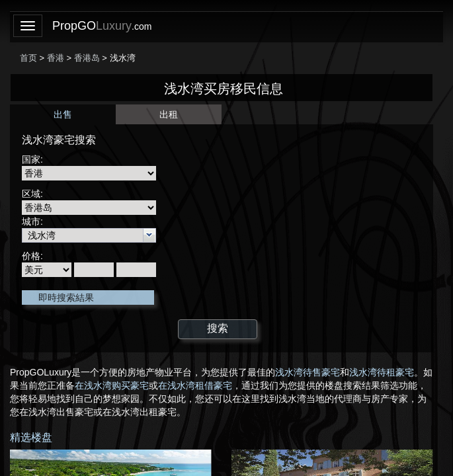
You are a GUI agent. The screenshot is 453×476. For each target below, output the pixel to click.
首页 (28, 58)
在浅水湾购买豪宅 (112, 385)
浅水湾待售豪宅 (308, 372)
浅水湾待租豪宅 (382, 372)
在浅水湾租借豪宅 (195, 385)
